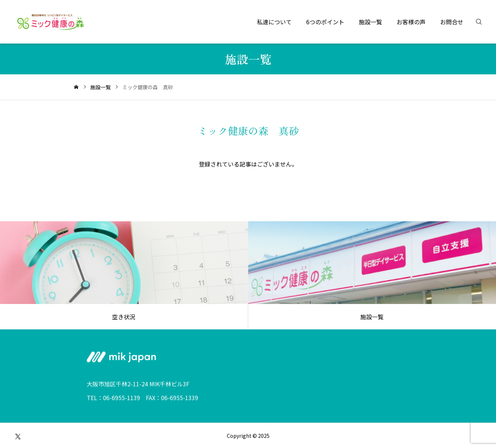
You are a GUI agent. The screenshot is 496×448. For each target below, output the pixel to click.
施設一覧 (370, 22)
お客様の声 (411, 22)
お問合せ (452, 22)
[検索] (483, 22)
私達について (274, 22)
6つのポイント (325, 22)
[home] (76, 87)
